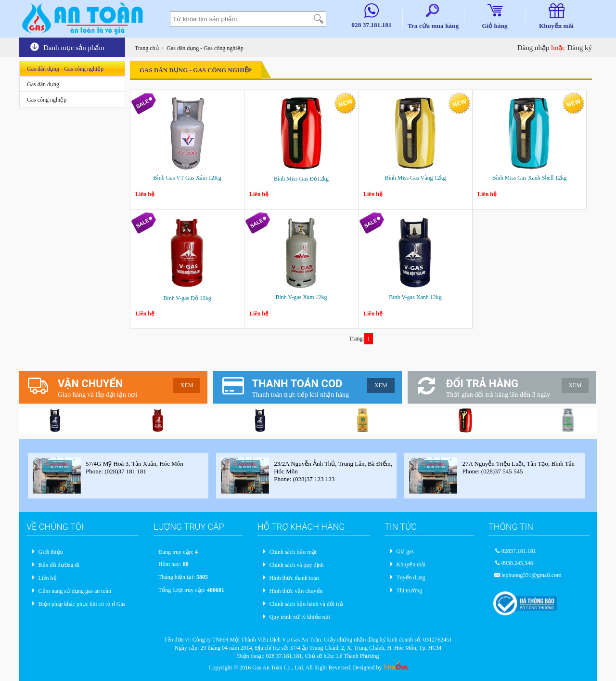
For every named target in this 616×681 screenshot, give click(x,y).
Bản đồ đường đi (59, 565)
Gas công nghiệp (47, 100)
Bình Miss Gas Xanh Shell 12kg (529, 178)
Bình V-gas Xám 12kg (301, 297)
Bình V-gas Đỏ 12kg (187, 298)
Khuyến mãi (411, 564)
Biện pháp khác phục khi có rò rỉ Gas (82, 604)
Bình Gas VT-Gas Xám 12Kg (187, 178)
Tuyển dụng (411, 577)
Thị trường (410, 590)
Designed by (380, 668)
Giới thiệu (51, 552)
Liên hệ (48, 578)
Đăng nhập (533, 48)
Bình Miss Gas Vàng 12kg (415, 178)
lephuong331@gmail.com (532, 575)
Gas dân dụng (43, 84)
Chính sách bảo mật (293, 552)
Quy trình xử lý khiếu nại (300, 617)
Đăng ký (580, 48)
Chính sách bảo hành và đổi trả (306, 604)
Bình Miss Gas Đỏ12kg (301, 179)
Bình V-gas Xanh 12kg (415, 297)
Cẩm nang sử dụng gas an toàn (75, 591)
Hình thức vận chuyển (296, 591)
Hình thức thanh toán (294, 578)
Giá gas (405, 551)
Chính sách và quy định (297, 565)
